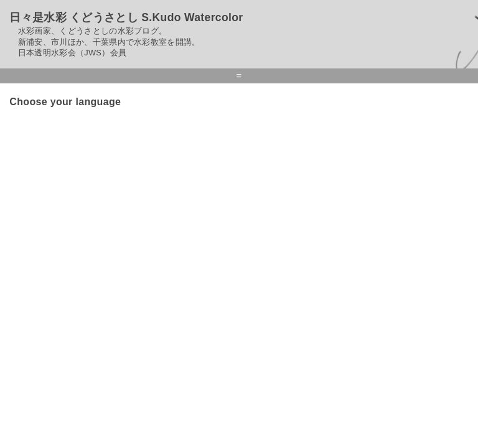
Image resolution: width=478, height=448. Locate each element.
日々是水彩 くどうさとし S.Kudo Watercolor (126, 17)
